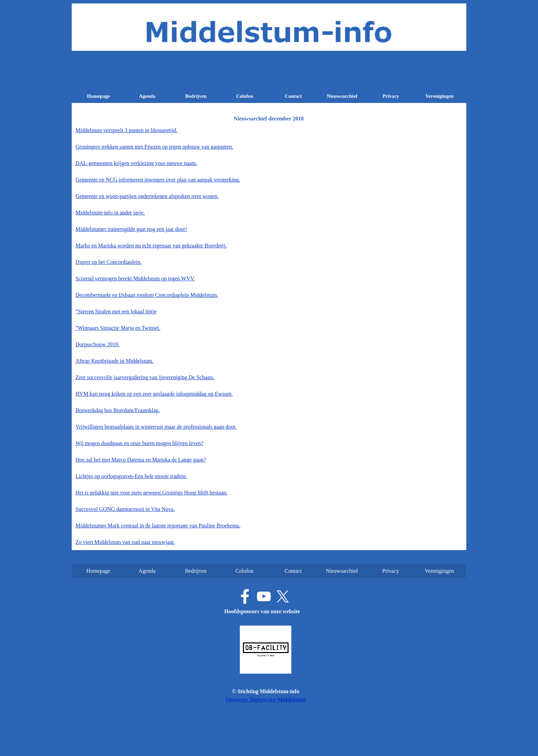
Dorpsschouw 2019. (97, 344)
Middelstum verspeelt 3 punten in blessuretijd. (126, 130)
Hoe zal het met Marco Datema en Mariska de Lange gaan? (141, 460)
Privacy (391, 96)
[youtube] (264, 596)
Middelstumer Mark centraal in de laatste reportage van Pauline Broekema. (158, 526)
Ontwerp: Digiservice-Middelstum (266, 700)
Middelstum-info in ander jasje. (110, 213)
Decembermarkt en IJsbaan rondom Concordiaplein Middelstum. (147, 295)
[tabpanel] (269, 336)
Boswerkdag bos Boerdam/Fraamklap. (118, 410)
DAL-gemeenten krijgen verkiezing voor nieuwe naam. (136, 163)
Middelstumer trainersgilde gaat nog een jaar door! (131, 229)
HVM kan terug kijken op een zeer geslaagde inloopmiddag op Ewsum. (154, 394)
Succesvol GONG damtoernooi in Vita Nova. (125, 509)
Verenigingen (440, 96)
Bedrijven (196, 96)
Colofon (245, 96)
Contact (293, 96)
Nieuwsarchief (342, 96)
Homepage (99, 96)
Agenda (147, 96)
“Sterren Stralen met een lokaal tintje (116, 311)
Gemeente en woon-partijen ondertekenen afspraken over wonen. (147, 196)
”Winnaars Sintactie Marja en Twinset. (118, 328)
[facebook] (245, 596)
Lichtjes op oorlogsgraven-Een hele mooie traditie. (131, 476)
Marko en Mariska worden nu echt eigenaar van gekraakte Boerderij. (151, 246)
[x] (283, 596)
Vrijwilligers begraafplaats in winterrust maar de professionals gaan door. (156, 427)
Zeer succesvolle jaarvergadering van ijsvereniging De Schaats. (145, 377)
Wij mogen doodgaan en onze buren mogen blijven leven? (139, 443)
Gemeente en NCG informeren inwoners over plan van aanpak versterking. (158, 180)
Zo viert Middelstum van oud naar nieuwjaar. (125, 542)
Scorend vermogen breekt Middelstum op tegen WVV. (135, 278)
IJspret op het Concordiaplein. (109, 262)
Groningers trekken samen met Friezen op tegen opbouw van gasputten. (154, 147)
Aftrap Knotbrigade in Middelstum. (115, 361)
